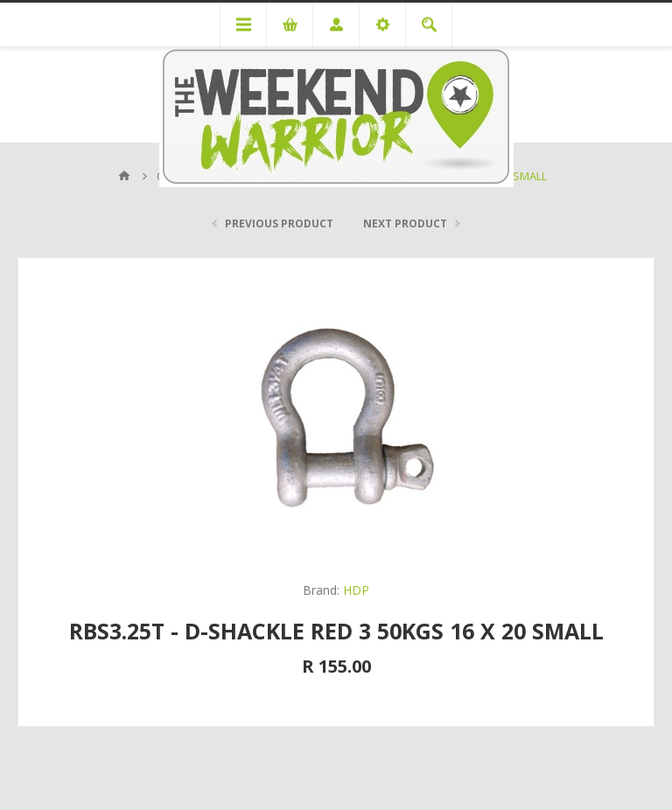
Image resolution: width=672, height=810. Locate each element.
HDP (356, 590)
